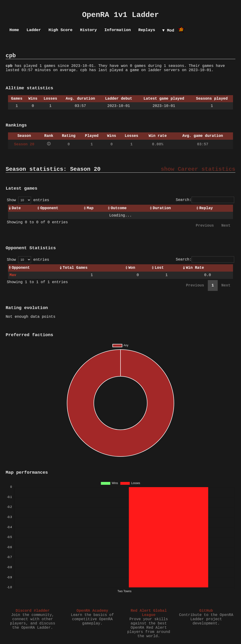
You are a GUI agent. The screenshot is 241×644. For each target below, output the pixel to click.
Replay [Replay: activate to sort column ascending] (206, 208)
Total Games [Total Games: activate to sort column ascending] (75, 268)
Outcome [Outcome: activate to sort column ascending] (119, 208)
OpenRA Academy (92, 611)
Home (14, 30)
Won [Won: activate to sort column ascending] (132, 268)
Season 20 (24, 144)
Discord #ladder (32, 611)
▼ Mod (168, 31)
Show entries (28, 200)
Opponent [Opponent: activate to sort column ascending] (49, 208)
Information (117, 30)
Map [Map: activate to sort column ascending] (90, 208)
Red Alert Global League (149, 613)
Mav (13, 275)
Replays (147, 30)
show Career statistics (198, 169)
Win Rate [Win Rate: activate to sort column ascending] (195, 268)
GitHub (206, 611)
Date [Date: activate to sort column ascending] (16, 208)
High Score (60, 30)
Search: (205, 200)
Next (226, 226)
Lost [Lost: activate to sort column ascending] (159, 268)
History (88, 30)
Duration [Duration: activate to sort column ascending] (162, 208)
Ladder (34, 30)
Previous (205, 226)
